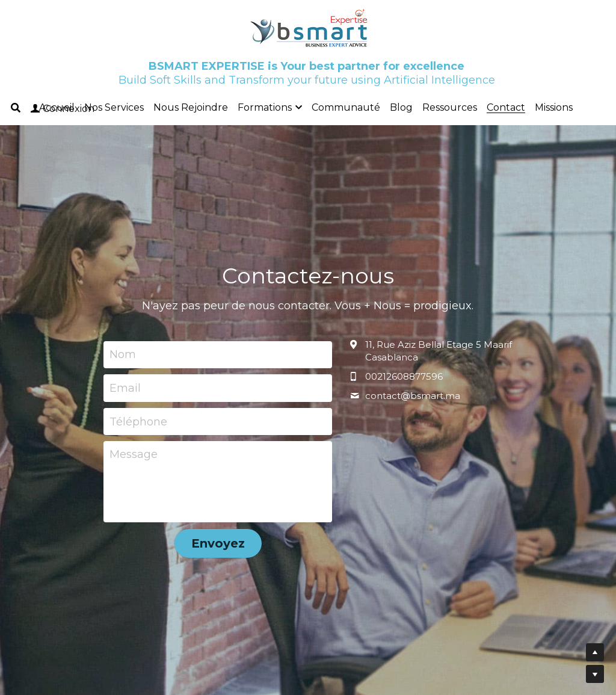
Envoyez (218, 543)
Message (134, 454)
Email (125, 388)
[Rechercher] (16, 108)
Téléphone (138, 421)
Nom (123, 354)
